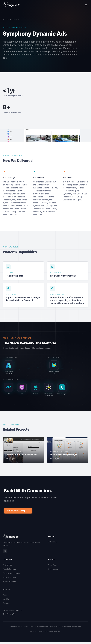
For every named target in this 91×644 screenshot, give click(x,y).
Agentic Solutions (9, 569)
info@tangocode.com (13, 610)
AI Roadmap (53, 542)
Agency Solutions (9, 581)
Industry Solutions (10, 577)
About (5, 595)
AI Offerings (7, 565)
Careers (6, 603)
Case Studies (53, 565)
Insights (6, 599)
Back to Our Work (11, 20)
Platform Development (11, 573)
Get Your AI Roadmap (18, 511)
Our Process (53, 569)
